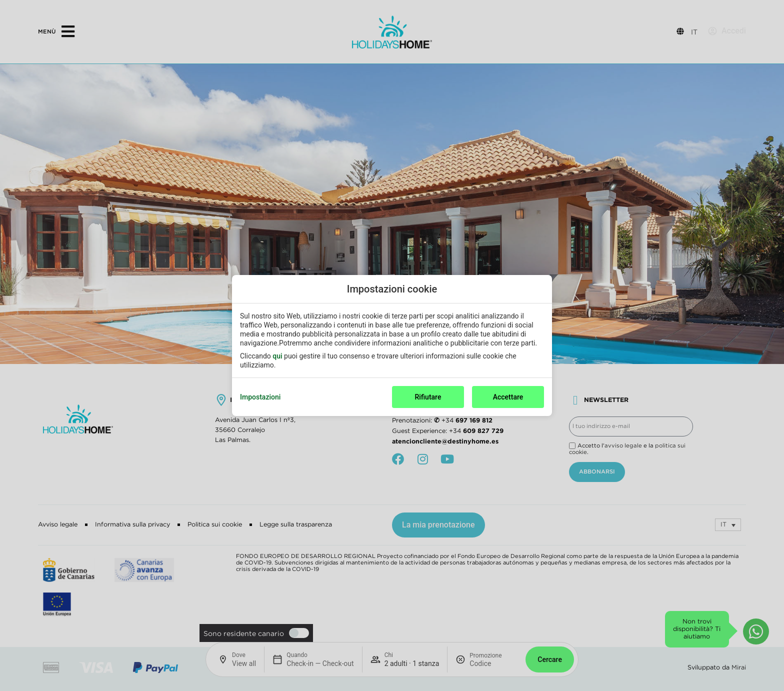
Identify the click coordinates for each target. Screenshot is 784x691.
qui (277, 356)
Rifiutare (428, 397)
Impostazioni (260, 397)
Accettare (508, 397)
